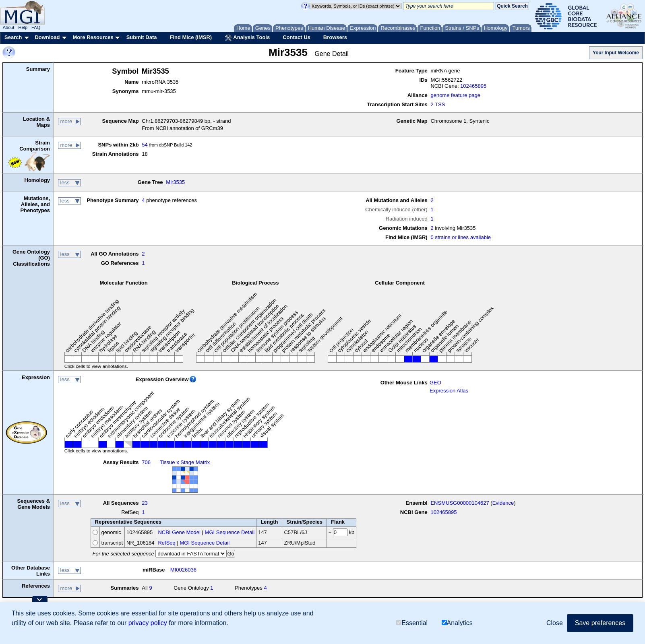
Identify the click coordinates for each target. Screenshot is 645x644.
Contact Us (297, 37)
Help (23, 27)
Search (13, 37)
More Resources (93, 37)
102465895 (473, 86)
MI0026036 (183, 570)
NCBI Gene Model (179, 532)
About (9, 27)
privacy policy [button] (148, 623)
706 (146, 462)
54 (145, 145)
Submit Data (142, 37)
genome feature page (455, 95)
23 (145, 503)
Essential (412, 623)
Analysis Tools (247, 38)
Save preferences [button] (600, 623)
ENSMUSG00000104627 (460, 503)
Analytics (457, 623)
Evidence (503, 503)
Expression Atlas (449, 391)
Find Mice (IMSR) (191, 37)
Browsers (335, 37)
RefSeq (166, 543)
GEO (435, 383)
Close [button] (555, 623)
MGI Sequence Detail (230, 532)
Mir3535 (175, 182)
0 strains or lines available (461, 237)
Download (47, 37)
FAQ (36, 27)
